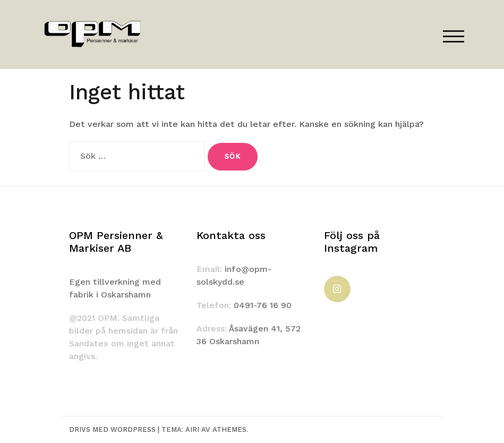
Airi (192, 429)
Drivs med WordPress (112, 429)
